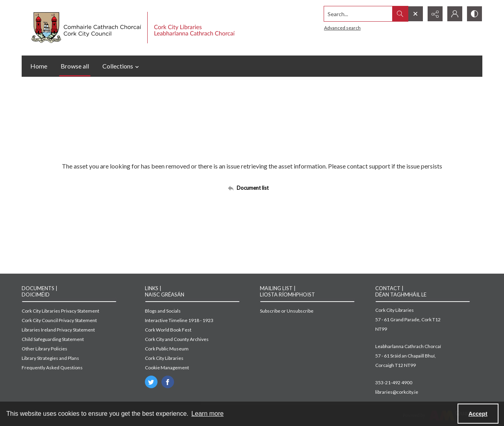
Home (39, 66)
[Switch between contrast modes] (474, 14)
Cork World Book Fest (168, 330)
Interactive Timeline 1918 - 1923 (179, 320)
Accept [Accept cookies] (478, 414)
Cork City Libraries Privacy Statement (60, 311)
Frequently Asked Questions (52, 368)
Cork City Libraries (164, 358)
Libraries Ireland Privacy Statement (58, 330)
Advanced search (342, 28)
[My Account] (455, 14)
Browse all (75, 66)
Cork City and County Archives (177, 339)
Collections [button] (122, 66)
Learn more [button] (208, 414)
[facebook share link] (168, 382)
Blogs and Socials (163, 311)
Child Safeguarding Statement (53, 339)
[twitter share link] (151, 382)
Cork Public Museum (167, 349)
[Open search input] (415, 14)
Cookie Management (167, 368)
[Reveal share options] (435, 14)
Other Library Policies (44, 349)
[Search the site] (358, 14)
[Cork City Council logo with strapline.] (132, 28)
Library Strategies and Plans (50, 358)
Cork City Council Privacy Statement (59, 320)
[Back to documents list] (252, 188)
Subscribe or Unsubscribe (287, 311)
